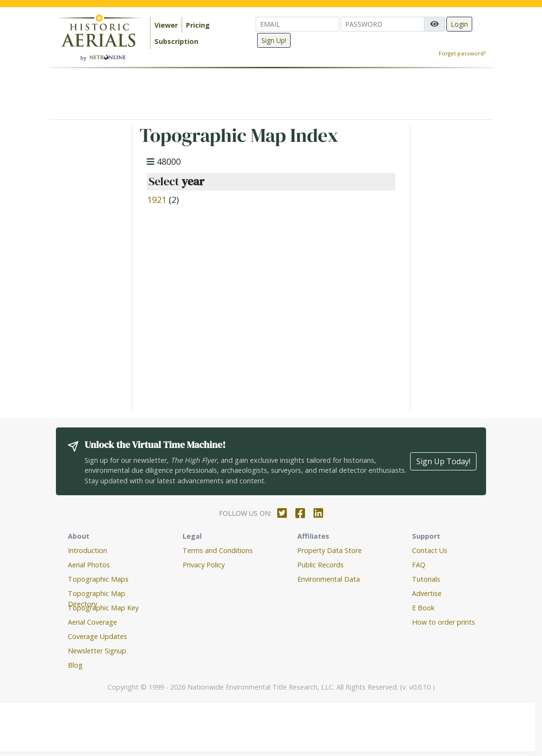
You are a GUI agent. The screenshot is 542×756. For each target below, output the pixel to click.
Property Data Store (330, 550)
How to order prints (444, 622)
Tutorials (426, 579)
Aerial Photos (89, 565)
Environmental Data (329, 579)
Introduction (87, 550)
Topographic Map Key (103, 608)
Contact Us (430, 550)
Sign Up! (274, 40)
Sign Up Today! (443, 461)
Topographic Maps (98, 579)
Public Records (320, 565)
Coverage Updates (98, 636)
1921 (157, 200)
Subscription (176, 41)
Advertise (427, 593)
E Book (423, 608)
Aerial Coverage (92, 622)
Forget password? (462, 53)
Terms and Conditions (218, 550)
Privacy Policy (204, 565)
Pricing (198, 25)
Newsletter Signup (97, 651)
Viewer (166, 25)
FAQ (419, 565)
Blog (75, 665)
